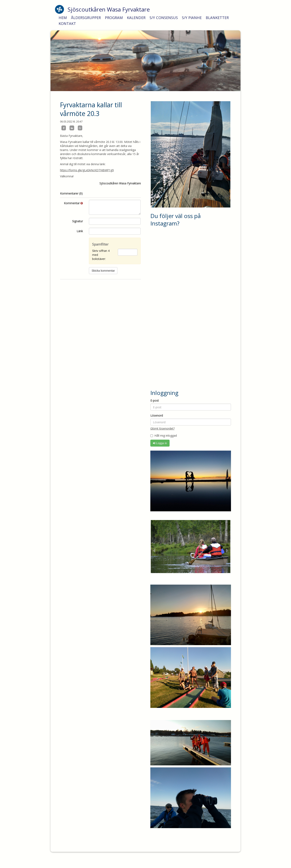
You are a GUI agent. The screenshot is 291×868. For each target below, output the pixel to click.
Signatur (77, 221)
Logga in (160, 443)
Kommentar (73, 203)
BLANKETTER (217, 18)
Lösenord (157, 415)
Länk (80, 231)
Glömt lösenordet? (162, 428)
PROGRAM (114, 18)
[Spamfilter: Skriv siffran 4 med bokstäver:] (128, 252)
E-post (155, 400)
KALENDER (136, 18)
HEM (63, 18)
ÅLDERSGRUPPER (86, 18)
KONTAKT (67, 23)
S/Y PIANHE (192, 18)
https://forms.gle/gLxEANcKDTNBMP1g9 (87, 170)
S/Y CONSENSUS (164, 18)
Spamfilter (100, 244)
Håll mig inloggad (164, 436)
